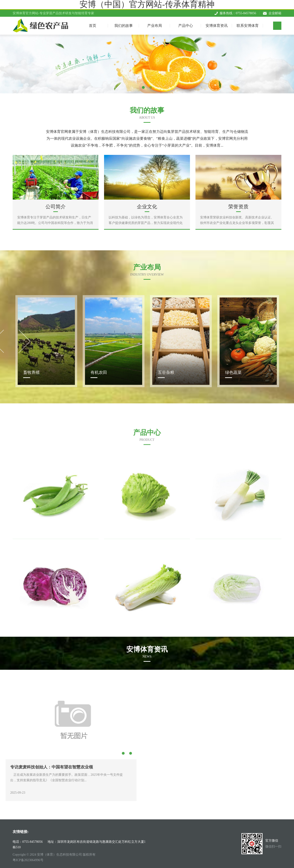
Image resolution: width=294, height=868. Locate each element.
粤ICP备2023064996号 (28, 860)
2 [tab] (151, 87)
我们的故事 (124, 25)
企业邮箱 (275, 12)
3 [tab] (38, 753)
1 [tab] (143, 87)
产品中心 (186, 25)
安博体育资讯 (217, 25)
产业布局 (155, 25)
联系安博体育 (248, 25)
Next (51, 740)
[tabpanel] (147, 64)
